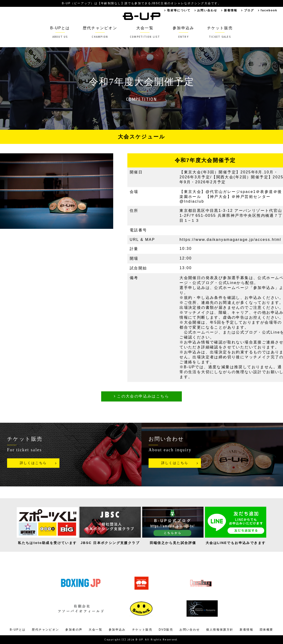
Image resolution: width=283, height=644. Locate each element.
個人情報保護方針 (220, 630)
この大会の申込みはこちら (143, 396)
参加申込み (184, 32)
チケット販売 (221, 32)
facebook (269, 10)
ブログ (249, 10)
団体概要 (266, 630)
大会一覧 (145, 32)
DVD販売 (166, 630)
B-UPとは (59, 32)
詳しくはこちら (33, 463)
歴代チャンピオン (99, 32)
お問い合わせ (206, 10)
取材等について (178, 10)
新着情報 (230, 10)
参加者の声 (74, 630)
